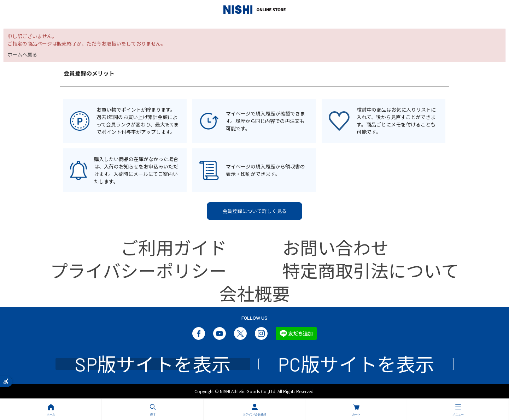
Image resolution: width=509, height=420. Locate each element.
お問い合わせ (335, 248)
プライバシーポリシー (138, 271)
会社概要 (255, 294)
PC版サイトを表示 (356, 364)
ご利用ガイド (174, 248)
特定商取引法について (371, 271)
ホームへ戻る (22, 55)
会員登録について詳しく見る (255, 211)
